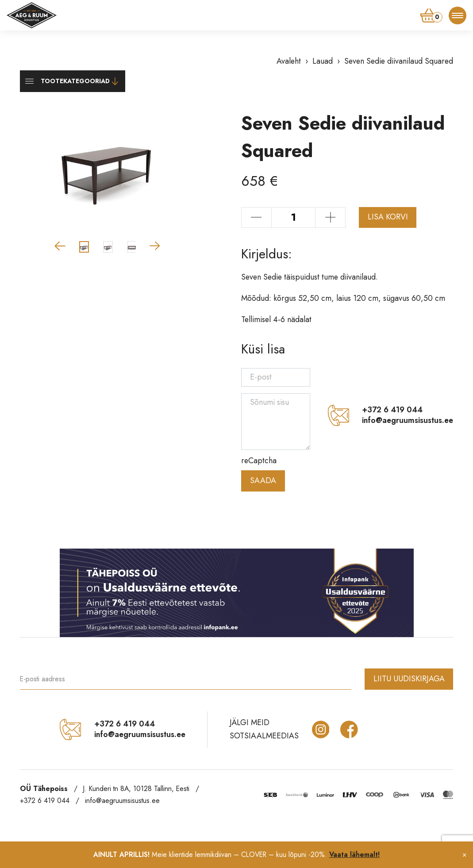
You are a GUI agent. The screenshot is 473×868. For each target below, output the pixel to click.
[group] (108, 167)
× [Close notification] (464, 855)
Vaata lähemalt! (354, 855)
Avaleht (289, 61)
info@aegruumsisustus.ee (408, 421)
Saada (263, 480)
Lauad (323, 61)
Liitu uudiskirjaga (409, 679)
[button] (60, 246)
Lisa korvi (388, 217)
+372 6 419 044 (392, 410)
